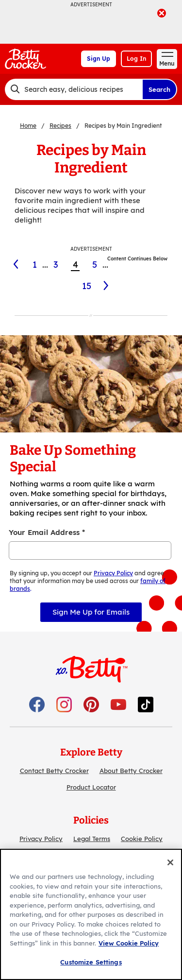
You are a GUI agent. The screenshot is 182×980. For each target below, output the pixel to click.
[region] (91, 914)
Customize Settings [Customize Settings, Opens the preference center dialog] (91, 962)
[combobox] (74, 89)
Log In (136, 59)
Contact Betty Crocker (54, 771)
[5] (107, 286)
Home (28, 126)
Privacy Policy (41, 839)
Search (159, 89)
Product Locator (91, 787)
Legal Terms (92, 839)
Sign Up (99, 59)
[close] (162, 14)
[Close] (170, 862)
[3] (15, 264)
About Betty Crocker (131, 771)
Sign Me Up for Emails (91, 612)
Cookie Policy (142, 839)
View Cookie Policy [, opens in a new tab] (129, 943)
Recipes (60, 126)
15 (87, 286)
